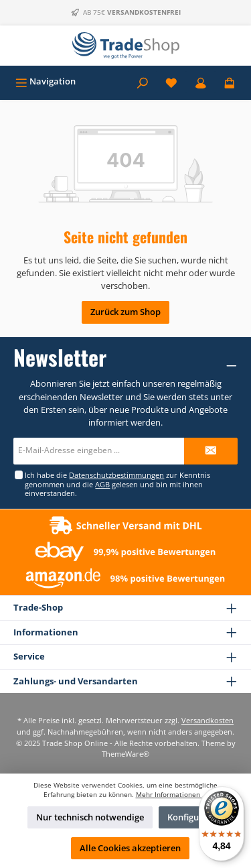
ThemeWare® (125, 754)
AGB (102, 484)
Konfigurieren (196, 817)
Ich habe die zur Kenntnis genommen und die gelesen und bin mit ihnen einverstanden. (117, 484)
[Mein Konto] (201, 81)
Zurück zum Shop (125, 312)
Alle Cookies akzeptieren (130, 848)
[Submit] (211, 451)
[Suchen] (143, 81)
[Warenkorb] (230, 81)
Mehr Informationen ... (172, 795)
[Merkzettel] (171, 81)
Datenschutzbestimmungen (116, 475)
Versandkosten (207, 720)
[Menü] (46, 81)
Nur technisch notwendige (90, 817)
